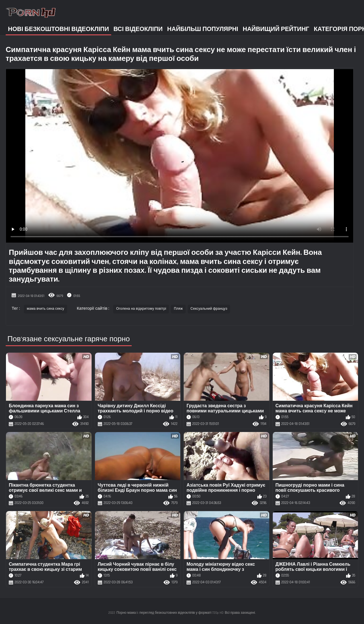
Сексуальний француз (209, 309)
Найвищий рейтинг (276, 29)
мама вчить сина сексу (45, 309)
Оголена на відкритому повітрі (141, 309)
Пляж (178, 309)
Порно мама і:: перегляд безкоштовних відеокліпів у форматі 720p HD (170, 613)
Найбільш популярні (203, 29)
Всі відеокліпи (138, 29)
